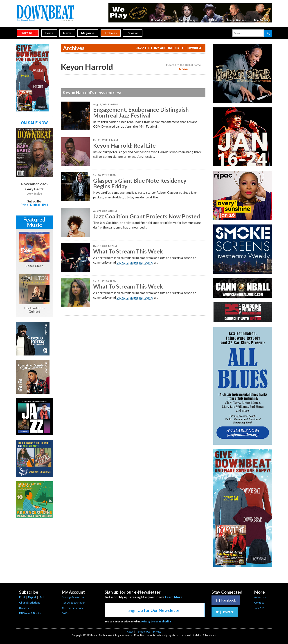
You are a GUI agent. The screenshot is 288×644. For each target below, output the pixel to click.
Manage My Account (74, 597)
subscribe (28, 33)
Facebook (226, 600)
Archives (111, 33)
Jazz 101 (259, 608)
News (67, 33)
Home (49, 33)
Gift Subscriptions (30, 603)
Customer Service (73, 608)
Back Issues (26, 608)
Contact (259, 603)
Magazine (88, 33)
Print (24, 205)
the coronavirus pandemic (135, 262)
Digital (35, 205)
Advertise (260, 597)
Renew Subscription (74, 603)
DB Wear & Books (30, 613)
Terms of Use (143, 632)
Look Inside (34, 194)
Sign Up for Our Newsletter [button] (155, 610)
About (130, 632)
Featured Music (34, 222)
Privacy (157, 632)
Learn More (174, 597)
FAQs (65, 613)
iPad (45, 205)
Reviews (133, 33)
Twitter (225, 612)
